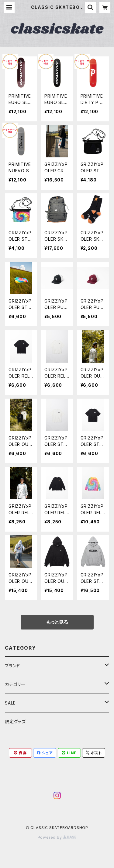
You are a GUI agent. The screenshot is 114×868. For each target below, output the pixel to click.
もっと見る (57, 622)
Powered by (57, 837)
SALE (10, 703)
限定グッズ (15, 721)
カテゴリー (15, 684)
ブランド (12, 666)
